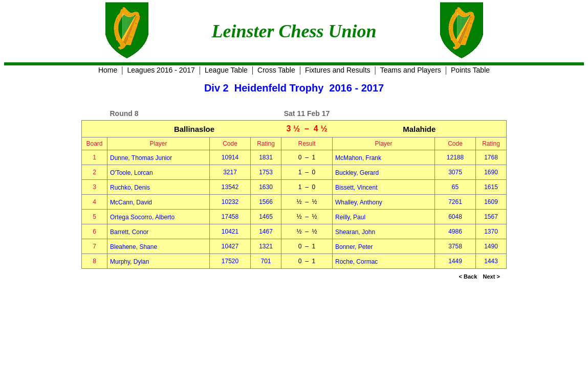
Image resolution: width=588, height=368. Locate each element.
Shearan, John (355, 232)
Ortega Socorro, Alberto (142, 217)
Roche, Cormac (356, 262)
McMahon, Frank (358, 158)
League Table (226, 70)
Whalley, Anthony (359, 202)
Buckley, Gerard (357, 173)
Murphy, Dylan (129, 262)
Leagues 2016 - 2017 (161, 70)
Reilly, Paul (350, 217)
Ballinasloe (194, 129)
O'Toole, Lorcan (132, 173)
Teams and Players (411, 70)
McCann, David (131, 202)
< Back (468, 277)
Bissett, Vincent (356, 188)
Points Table (470, 70)
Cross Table (276, 70)
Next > (492, 277)
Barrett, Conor (129, 232)
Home (108, 70)
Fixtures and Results (338, 70)
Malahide (419, 129)
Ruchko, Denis (130, 188)
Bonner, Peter (354, 247)
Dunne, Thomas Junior (141, 158)
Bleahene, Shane (134, 247)
